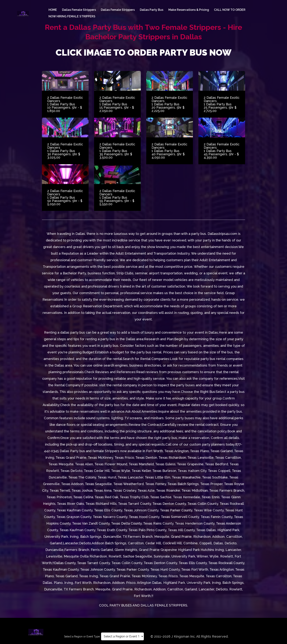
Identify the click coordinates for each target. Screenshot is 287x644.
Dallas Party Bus (152, 10)
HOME (53, 10)
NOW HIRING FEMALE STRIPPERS (72, 16)
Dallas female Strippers (79, 10)
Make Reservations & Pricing (189, 10)
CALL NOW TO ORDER (230, 10)
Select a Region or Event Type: (82, 637)
